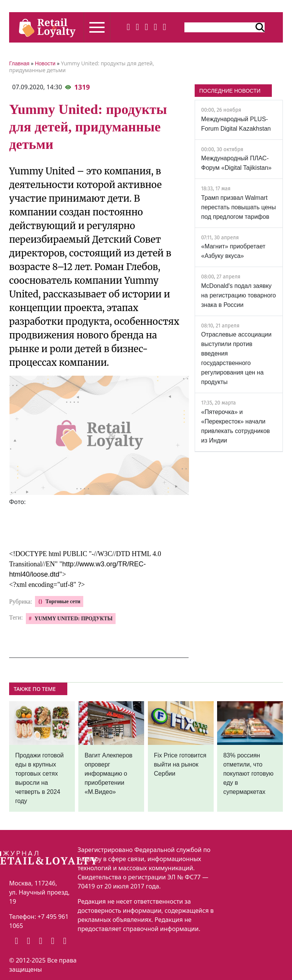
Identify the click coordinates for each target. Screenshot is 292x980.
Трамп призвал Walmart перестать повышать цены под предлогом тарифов (238, 207)
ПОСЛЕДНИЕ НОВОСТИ (230, 91)
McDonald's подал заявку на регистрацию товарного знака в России (239, 295)
